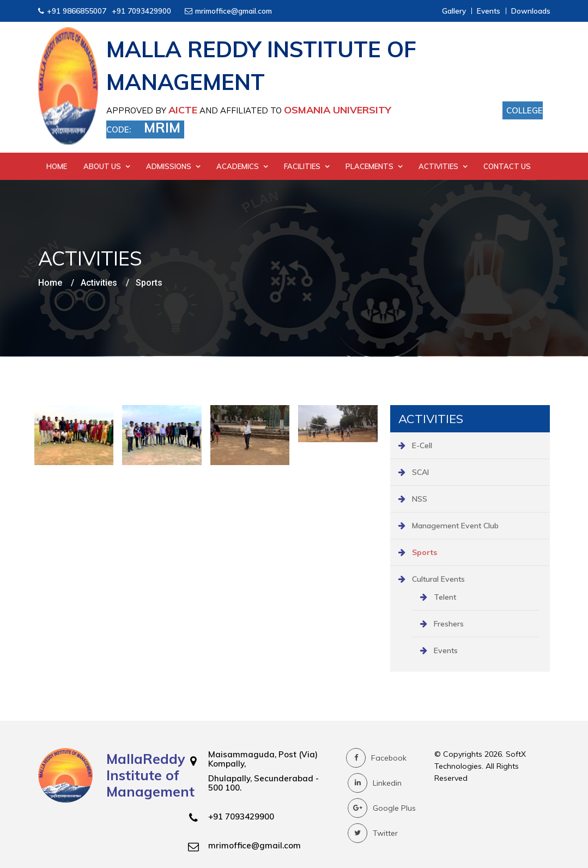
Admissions (173, 166)
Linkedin (375, 783)
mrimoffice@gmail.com (234, 11)
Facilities (307, 166)
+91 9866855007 (77, 11)
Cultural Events (438, 579)
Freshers (449, 624)
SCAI (420, 472)
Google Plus (382, 808)
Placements (374, 166)
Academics (242, 166)
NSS (420, 499)
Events (446, 650)
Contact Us (507, 166)
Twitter (373, 833)
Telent (445, 597)
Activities (443, 166)
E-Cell (422, 445)
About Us (107, 166)
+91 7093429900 (141, 11)
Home (57, 166)
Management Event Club (455, 526)
